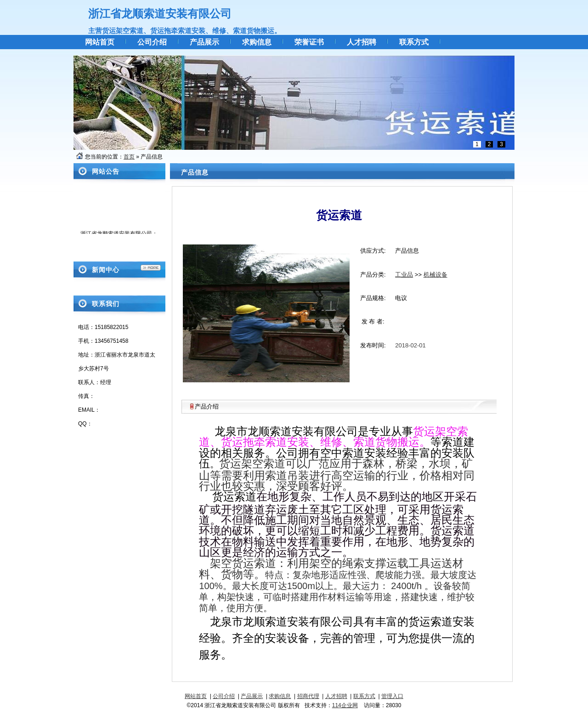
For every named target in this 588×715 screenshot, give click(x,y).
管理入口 (392, 696)
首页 (129, 157)
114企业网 (345, 705)
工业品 (404, 275)
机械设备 (435, 275)
